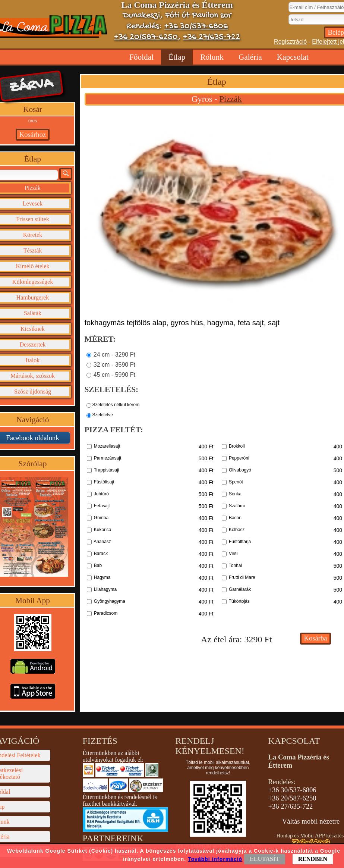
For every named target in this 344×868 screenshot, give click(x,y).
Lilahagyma (105, 589)
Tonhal (235, 565)
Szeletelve (103, 414)
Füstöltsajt (104, 482)
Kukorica (103, 530)
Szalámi (237, 506)
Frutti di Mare (242, 577)
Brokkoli (237, 446)
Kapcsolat (293, 57)
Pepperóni (239, 458)
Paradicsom (106, 613)
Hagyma (102, 577)
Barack (101, 554)
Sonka (235, 494)
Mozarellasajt (107, 446)
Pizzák (230, 99)
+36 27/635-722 (212, 37)
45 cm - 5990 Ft (114, 374)
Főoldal (141, 57)
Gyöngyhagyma (110, 601)
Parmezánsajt (108, 458)
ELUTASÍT (265, 859)
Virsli (234, 554)
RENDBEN (313, 859)
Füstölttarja (240, 542)
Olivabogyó (240, 470)
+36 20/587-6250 (146, 37)
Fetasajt (102, 506)
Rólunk (212, 57)
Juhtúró (101, 494)
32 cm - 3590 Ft (114, 364)
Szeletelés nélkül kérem (116, 404)
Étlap (177, 57)
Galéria (250, 57)
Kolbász (237, 530)
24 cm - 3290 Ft (114, 354)
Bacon (235, 518)
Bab (98, 565)
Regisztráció (290, 42)
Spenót (236, 482)
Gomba (101, 518)
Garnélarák (240, 589)
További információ (215, 859)
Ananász (102, 542)
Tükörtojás (239, 601)
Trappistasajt (107, 470)
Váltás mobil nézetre (311, 821)
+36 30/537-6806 (196, 26)
